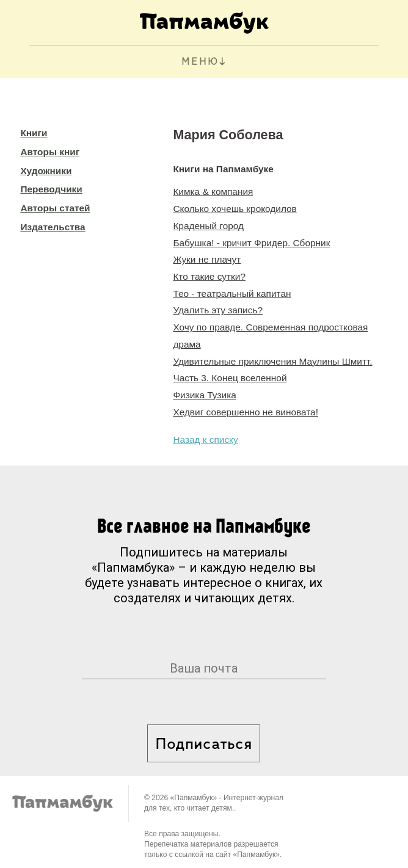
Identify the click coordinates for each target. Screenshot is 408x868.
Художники (46, 171)
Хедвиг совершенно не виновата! (246, 412)
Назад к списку (205, 439)
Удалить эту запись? (218, 310)
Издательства (53, 227)
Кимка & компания (213, 191)
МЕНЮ (200, 62)
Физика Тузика (204, 395)
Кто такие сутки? (209, 276)
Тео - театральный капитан (232, 294)
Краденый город (208, 226)
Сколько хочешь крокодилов (235, 209)
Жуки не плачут (207, 259)
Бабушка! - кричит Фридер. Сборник (251, 243)
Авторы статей (55, 208)
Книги (34, 133)
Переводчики (51, 189)
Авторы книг (50, 152)
